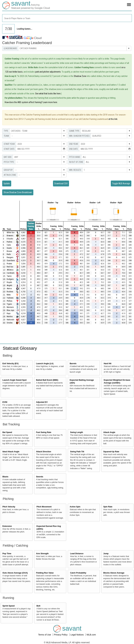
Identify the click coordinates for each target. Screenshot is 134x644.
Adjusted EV (42, 402)
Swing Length (77, 432)
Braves (9, 251)
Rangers (10, 257)
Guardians (11, 260)
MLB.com (91, 635)
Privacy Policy (61, 635)
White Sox (11, 232)
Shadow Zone (80, 76)
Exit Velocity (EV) (11, 364)
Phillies (10, 301)
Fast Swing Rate (44, 432)
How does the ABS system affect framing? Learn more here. (31, 102)
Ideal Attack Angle (11, 452)
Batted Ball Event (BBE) (47, 380)
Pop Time (7, 554)
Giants (9, 248)
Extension (7, 526)
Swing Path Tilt (77, 452)
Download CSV (61, 183)
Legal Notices (77, 635)
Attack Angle (109, 432)
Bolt (38, 606)
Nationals (10, 320)
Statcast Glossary (20, 348)
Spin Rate (108, 507)
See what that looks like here (48, 94)
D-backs (10, 239)
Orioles (10, 323)
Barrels (73, 364)
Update (7, 183)
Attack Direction (44, 452)
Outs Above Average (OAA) (15, 573)
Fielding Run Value (45, 573)
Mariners (10, 307)
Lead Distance (77, 554)
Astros (9, 288)
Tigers (9, 304)
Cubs (9, 245)
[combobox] (67, 18)
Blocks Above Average (114, 573)
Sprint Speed (9, 606)
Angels (9, 285)
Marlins (10, 316)
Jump (106, 554)
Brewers (10, 236)
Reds (9, 254)
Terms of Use (45, 635)
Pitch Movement (44, 507)
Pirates (9, 264)
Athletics (10, 270)
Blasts (5, 477)
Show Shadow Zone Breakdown (18, 192)
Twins (9, 276)
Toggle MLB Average (121, 183)
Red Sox (10, 267)
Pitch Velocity (9, 507)
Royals (9, 282)
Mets (9, 295)
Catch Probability (78, 573)
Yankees (10, 298)
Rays (9, 313)
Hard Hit (108, 364)
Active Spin (75, 507)
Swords (40, 477)
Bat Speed (7, 432)
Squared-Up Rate (111, 452)
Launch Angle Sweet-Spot (15, 380)
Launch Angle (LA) (45, 364)
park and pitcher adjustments (48, 72)
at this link (113, 119)
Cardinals (11, 273)
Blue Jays (10, 310)
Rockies (10, 292)
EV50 (5, 402)
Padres (9, 242)
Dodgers (10, 279)
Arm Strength (42, 554)
